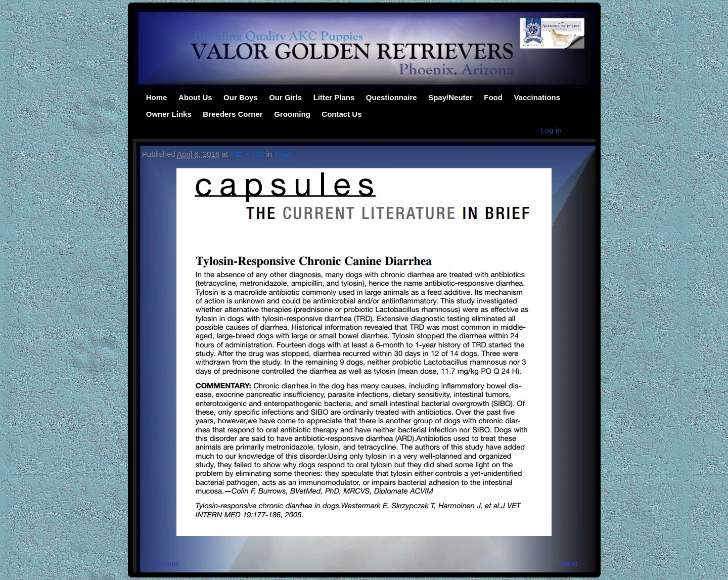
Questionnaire (392, 97)
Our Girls (285, 97)
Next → (575, 564)
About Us (195, 97)
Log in (551, 130)
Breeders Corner (233, 114)
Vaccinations (537, 97)
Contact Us (342, 114)
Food (493, 97)
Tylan (283, 154)
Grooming (292, 114)
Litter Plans (334, 97)
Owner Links (169, 114)
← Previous (161, 564)
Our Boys (241, 97)
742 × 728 (247, 154)
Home (157, 97)
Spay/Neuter (450, 97)
